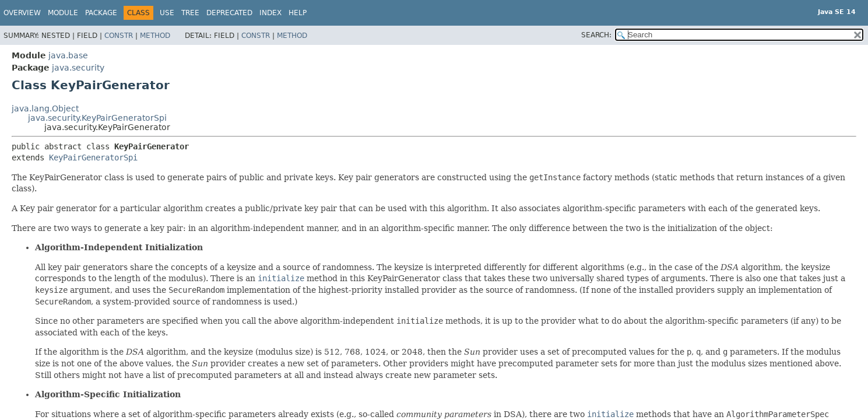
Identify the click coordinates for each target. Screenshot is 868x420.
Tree (190, 13)
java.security (78, 68)
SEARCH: (596, 35)
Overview (22, 13)
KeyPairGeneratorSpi (93, 157)
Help (298, 13)
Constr (119, 36)
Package (101, 13)
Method (155, 36)
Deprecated (229, 13)
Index (270, 13)
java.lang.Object (45, 108)
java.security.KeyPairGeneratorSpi (97, 118)
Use (167, 13)
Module (63, 13)
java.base (68, 55)
